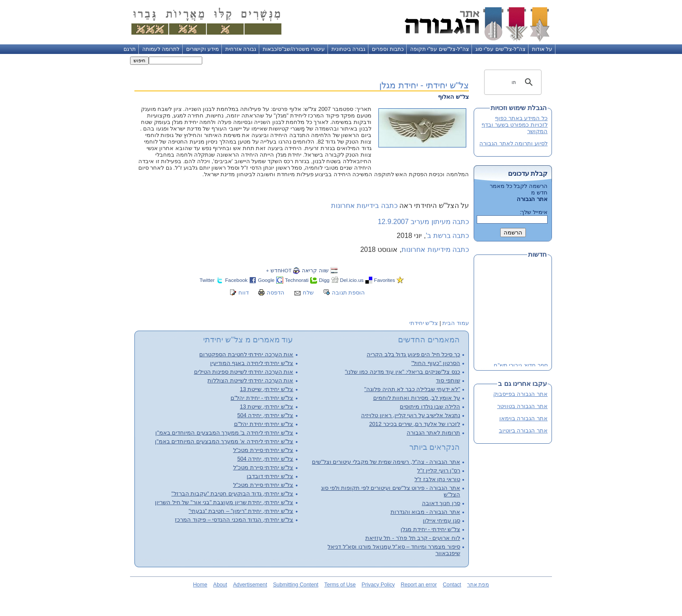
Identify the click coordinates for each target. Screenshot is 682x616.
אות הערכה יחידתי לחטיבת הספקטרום (246, 354)
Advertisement (250, 585)
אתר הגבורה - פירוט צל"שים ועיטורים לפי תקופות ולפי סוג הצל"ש (391, 491)
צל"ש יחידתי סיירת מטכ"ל (263, 450)
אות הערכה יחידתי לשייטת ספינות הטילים (244, 372)
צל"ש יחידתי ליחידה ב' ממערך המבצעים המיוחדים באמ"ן (224, 433)
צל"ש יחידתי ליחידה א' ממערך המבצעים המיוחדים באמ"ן (224, 441)
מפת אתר (478, 585)
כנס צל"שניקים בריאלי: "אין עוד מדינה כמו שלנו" (403, 372)
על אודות (542, 49)
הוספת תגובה (349, 293)
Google (266, 280)
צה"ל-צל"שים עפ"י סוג (500, 49)
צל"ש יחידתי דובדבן (270, 476)
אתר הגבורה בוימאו (523, 418)
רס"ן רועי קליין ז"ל (439, 470)
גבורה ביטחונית (348, 49)
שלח (308, 293)
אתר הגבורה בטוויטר (522, 406)
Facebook (236, 280)
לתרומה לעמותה (161, 49)
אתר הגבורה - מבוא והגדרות (425, 512)
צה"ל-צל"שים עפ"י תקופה (440, 49)
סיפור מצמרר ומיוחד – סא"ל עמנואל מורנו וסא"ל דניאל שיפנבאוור (394, 550)
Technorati (297, 280)
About (220, 585)
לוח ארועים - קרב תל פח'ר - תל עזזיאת (413, 538)
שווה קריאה (315, 270)
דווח (244, 293)
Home (200, 585)
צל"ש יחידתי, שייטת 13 (267, 389)
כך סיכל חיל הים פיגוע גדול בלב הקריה (413, 354)
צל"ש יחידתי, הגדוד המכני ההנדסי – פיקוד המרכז (234, 520)
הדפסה (276, 293)
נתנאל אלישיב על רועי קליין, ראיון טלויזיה (411, 415)
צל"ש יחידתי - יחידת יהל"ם (262, 398)
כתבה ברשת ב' (447, 236)
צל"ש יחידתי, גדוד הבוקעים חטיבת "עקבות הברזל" (232, 494)
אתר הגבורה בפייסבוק (520, 394)
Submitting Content (296, 585)
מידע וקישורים (202, 49)
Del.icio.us (352, 280)
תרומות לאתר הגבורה (433, 433)
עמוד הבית (456, 323)
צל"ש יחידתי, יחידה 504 (265, 415)
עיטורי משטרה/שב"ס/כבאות (294, 49)
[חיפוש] (514, 82)
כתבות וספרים (388, 49)
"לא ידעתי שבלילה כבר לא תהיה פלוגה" (412, 389)
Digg (324, 280)
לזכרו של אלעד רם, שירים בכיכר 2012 (415, 424)
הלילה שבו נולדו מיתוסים (430, 407)
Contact (452, 585)
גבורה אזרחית (241, 49)
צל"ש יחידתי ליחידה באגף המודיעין (252, 363)
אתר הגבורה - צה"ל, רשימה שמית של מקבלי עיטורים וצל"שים (386, 462)
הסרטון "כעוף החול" (436, 363)
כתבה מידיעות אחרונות (435, 249)
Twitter (207, 280)
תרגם (130, 49)
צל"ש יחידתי (424, 323)
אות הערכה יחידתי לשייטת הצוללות (250, 380)
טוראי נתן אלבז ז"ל (437, 479)
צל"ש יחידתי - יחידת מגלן (424, 85)
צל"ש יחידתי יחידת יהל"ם (264, 424)
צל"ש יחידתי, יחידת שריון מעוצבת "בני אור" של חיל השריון (224, 502)
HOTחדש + (279, 270)
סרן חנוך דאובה (441, 503)
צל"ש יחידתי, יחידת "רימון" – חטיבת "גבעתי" (241, 511)
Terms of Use (340, 585)
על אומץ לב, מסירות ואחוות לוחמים (417, 398)
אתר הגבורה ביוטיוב (523, 430)
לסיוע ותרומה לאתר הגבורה (513, 143)
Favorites (384, 280)
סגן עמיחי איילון (441, 521)
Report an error (419, 585)
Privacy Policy (378, 585)
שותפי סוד (448, 380)
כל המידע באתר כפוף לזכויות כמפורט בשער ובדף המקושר (515, 125)
